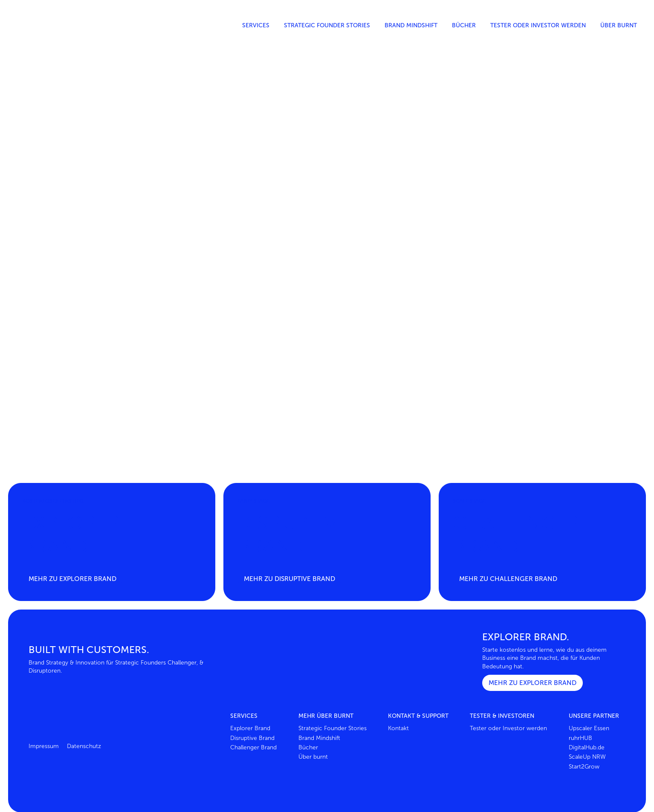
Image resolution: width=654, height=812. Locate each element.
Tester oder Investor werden (538, 25)
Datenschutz (84, 746)
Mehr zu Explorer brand (72, 579)
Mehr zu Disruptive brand (289, 579)
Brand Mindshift (411, 25)
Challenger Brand (253, 747)
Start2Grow (584, 767)
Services (256, 25)
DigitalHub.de (587, 747)
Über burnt (619, 25)
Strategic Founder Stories (327, 25)
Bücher (464, 25)
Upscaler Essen (589, 728)
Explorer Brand (250, 728)
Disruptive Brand (252, 738)
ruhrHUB (580, 738)
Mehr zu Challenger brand (508, 579)
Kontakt (398, 728)
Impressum (44, 746)
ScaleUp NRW (587, 757)
